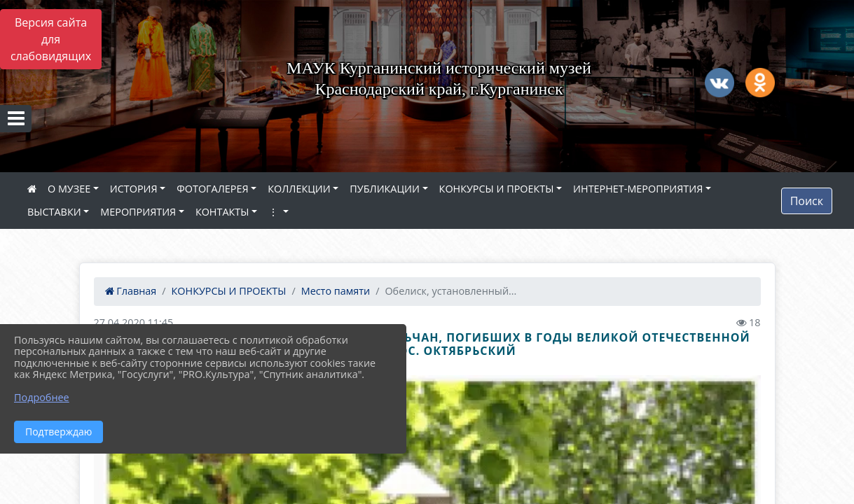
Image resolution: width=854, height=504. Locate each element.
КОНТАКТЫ (222, 212)
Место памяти (336, 291)
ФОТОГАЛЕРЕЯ (212, 189)
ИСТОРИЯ (134, 189)
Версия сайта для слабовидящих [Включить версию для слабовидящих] (51, 39)
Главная (131, 291)
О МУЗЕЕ (69, 189)
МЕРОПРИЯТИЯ (138, 212)
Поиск (807, 201)
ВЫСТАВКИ (54, 212)
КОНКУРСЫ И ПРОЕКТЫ (497, 189)
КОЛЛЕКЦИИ (299, 189)
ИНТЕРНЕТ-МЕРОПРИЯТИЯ (638, 189)
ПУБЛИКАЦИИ (385, 189)
